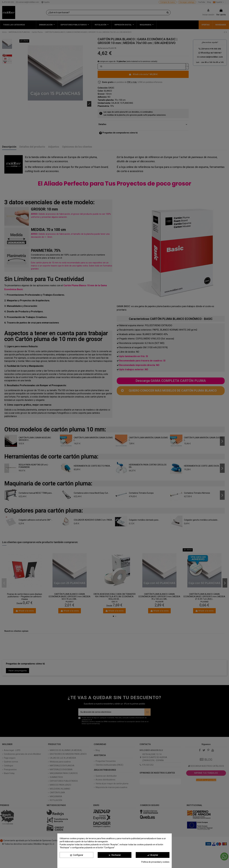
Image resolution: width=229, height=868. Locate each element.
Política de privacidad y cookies (155, 862)
